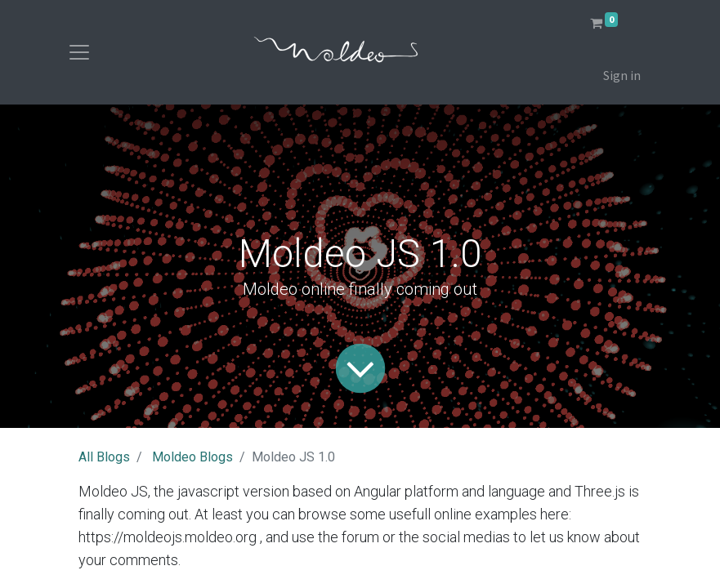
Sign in (622, 75)
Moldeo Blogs (192, 457)
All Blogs (104, 457)
